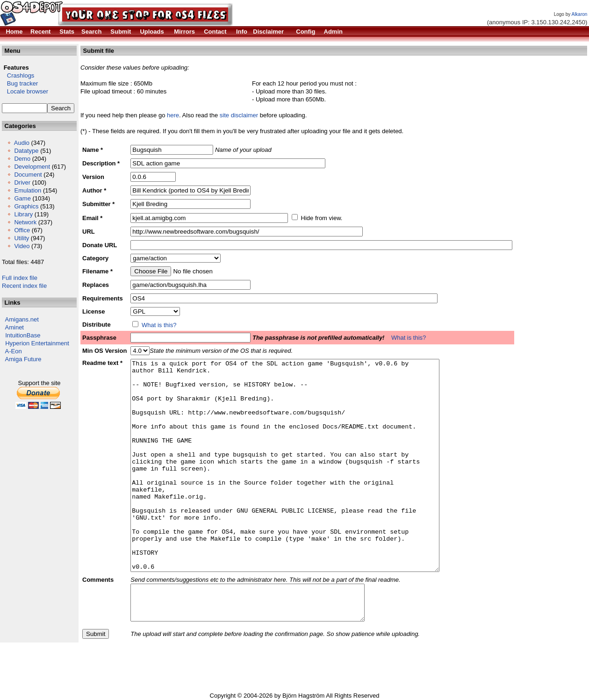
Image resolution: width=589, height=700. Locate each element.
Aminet (14, 327)
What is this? (159, 325)
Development (32, 167)
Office (22, 230)
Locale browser (25, 91)
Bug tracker (20, 83)
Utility (22, 238)
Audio (22, 143)
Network (25, 222)
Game (22, 198)
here (173, 115)
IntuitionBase (23, 335)
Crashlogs (18, 75)
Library (23, 214)
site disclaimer (239, 115)
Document (28, 175)
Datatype (26, 151)
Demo (22, 159)
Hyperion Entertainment (37, 343)
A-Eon (14, 351)
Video (22, 246)
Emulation (28, 190)
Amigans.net (22, 319)
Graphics (26, 206)
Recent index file (24, 286)
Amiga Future (23, 359)
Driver (22, 182)
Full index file (20, 278)
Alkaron (579, 14)
